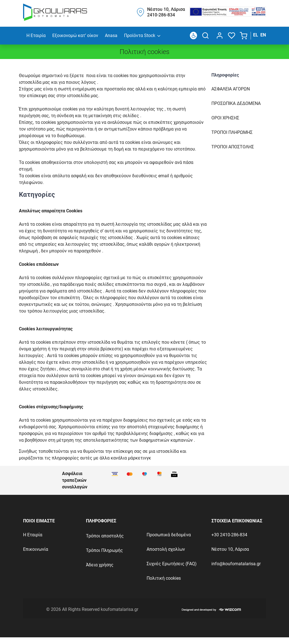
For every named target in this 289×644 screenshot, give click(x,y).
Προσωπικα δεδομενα (236, 103)
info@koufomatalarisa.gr (236, 564)
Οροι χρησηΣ (225, 118)
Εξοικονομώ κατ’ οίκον (75, 35)
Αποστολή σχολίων (166, 549)
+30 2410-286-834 (229, 535)
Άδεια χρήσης (100, 565)
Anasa (111, 35)
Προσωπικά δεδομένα (169, 535)
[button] (244, 36)
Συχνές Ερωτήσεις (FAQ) (172, 564)
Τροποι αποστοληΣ (233, 147)
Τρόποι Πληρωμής (104, 550)
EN (263, 35)
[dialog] (218, 35)
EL (256, 35)
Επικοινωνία (36, 549)
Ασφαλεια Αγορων (231, 89)
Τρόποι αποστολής (105, 536)
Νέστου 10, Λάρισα (230, 549)
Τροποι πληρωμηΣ (232, 132)
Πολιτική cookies (164, 578)
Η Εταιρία (36, 35)
